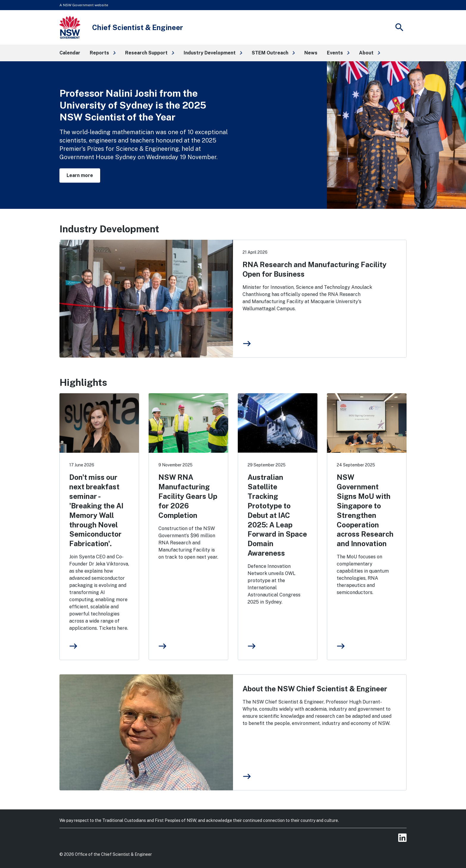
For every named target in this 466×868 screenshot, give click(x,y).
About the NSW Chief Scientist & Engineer (315, 689)
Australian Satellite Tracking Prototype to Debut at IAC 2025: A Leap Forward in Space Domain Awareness (277, 515)
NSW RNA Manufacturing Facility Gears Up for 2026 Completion (188, 496)
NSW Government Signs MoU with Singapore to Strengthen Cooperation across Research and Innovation (365, 510)
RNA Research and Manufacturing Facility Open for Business (315, 269)
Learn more (80, 175)
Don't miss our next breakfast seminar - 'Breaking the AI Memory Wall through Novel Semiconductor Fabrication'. (96, 510)
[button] (103, 53)
